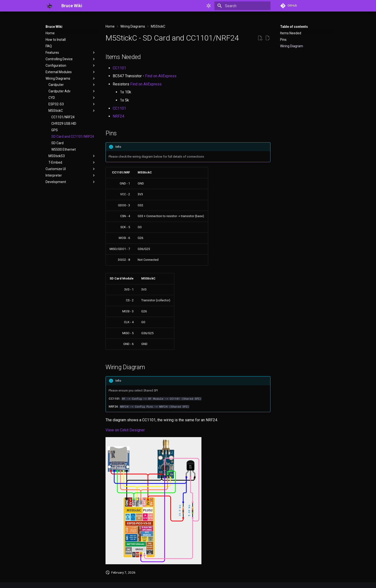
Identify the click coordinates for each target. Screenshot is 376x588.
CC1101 (119, 68)
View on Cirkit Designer (125, 430)
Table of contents (294, 27)
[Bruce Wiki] (50, 6)
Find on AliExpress (161, 76)
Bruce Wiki (54, 27)
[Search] (242, 6)
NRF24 (118, 116)
